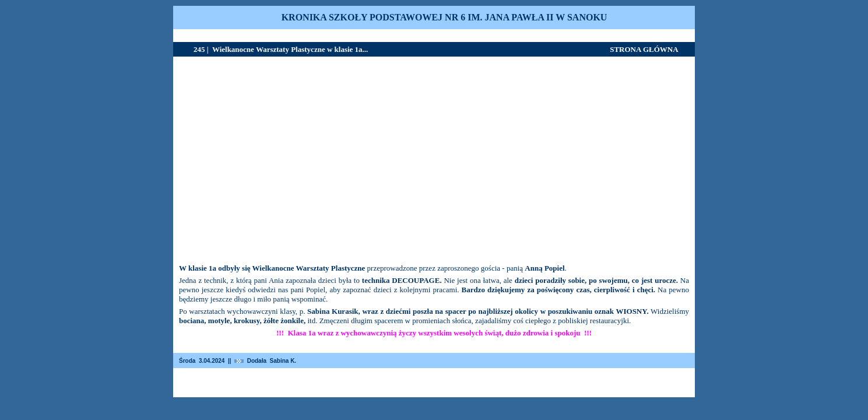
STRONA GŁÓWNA (644, 49)
